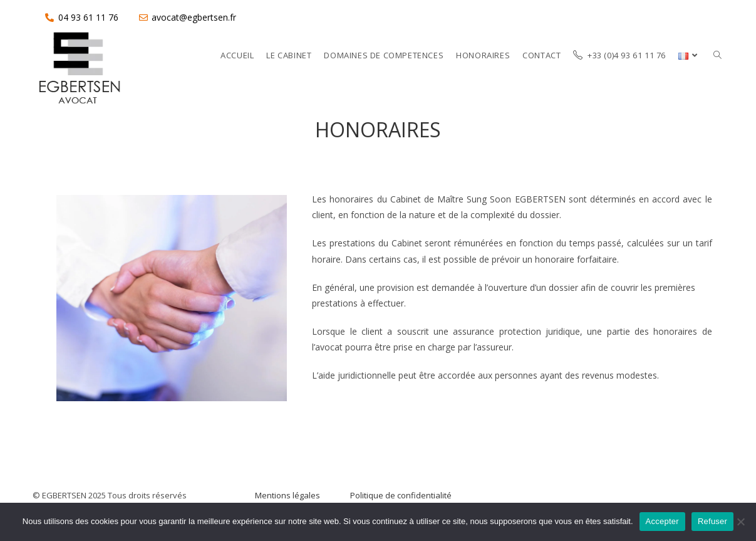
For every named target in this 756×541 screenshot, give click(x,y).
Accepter (662, 521)
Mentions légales (287, 495)
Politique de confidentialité (401, 495)
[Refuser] (740, 522)
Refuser (712, 521)
